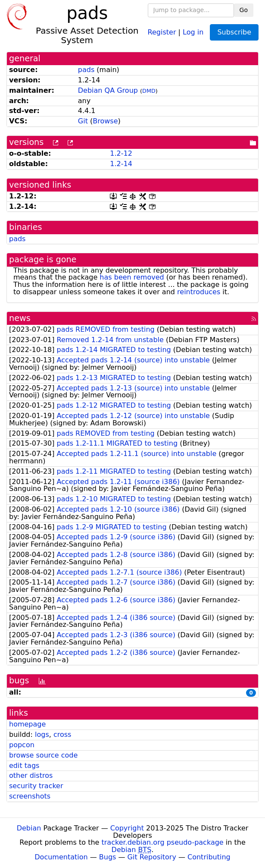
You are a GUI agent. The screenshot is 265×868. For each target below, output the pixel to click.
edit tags (24, 766)
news (20, 318)
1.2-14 (121, 164)
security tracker (36, 786)
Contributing (209, 857)
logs (42, 734)
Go (244, 10)
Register (162, 32)
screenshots (30, 796)
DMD (149, 91)
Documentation (61, 857)
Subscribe (234, 32)
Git (83, 121)
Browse (105, 121)
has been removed (132, 277)
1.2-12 (121, 153)
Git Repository (152, 857)
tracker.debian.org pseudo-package (163, 842)
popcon (22, 745)
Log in (193, 32)
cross (62, 734)
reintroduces (199, 292)
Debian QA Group (108, 90)
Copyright (127, 828)
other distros (31, 775)
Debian (29, 828)
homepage (27, 724)
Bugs (108, 857)
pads (86, 70)
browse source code (43, 755)
